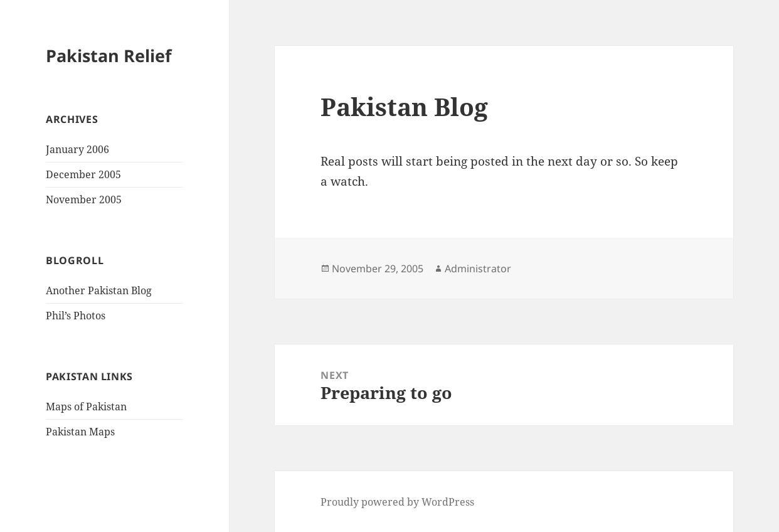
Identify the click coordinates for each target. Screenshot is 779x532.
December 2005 (83, 174)
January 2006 (77, 149)
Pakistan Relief (109, 56)
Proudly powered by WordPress (397, 502)
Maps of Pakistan (86, 407)
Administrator (478, 269)
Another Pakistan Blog (99, 290)
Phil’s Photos (76, 316)
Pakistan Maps (80, 432)
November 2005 (84, 199)
